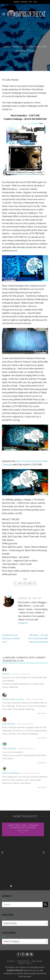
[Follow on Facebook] (19, 954)
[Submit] (45, 905)
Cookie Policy (23, 961)
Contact (11, 961)
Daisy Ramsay (9, 749)
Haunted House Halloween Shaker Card (11, 639)
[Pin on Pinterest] (30, 584)
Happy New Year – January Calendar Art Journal (23, 826)
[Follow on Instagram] (23, 954)
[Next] (43, 852)
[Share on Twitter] (20, 584)
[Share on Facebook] (15, 584)
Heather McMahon (11, 773)
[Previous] (3, 852)
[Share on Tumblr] (35, 584)
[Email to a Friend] (25, 584)
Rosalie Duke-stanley (13, 699)
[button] (4, 14)
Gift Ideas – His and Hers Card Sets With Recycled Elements (38, 639)
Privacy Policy (25, 963)
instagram (23, 623)
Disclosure (37, 961)
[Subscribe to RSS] (31, 954)
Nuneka (6, 674)
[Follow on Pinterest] (27, 954)
